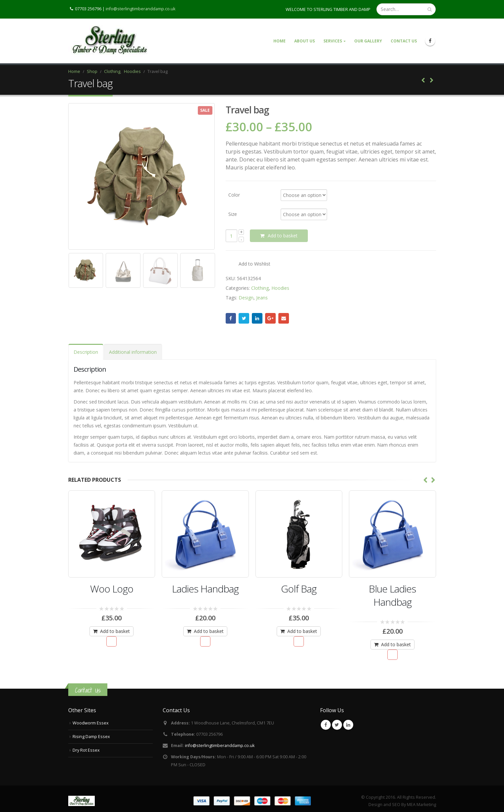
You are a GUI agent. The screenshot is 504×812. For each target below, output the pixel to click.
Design (246, 298)
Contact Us (404, 41)
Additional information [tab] (133, 352)
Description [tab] (86, 352)
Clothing (260, 288)
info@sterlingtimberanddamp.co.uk (141, 9)
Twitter (244, 318)
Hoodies (280, 288)
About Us (305, 41)
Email (284, 318)
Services (333, 41)
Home (280, 41)
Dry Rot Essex (86, 750)
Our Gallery (368, 41)
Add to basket (283, 236)
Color (234, 194)
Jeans (262, 298)
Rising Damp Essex (91, 737)
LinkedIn (257, 318)
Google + (270, 318)
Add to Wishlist (254, 264)
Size (233, 214)
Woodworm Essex (91, 723)
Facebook (231, 318)
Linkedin (348, 725)
